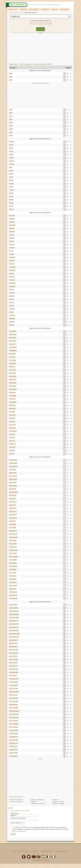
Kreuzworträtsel (34, 9)
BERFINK (13, 482)
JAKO (11, 171)
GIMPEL (12, 367)
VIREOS (12, 450)
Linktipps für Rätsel (37, 860)
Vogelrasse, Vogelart (58, 802)
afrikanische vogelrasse (16, 800)
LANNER (13, 396)
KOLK (11, 183)
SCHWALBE (14, 740)
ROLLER (12, 425)
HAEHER (13, 373)
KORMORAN (14, 711)
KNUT (11, 180)
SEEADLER (13, 743)
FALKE (12, 244)
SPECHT (12, 438)
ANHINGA (13, 466)
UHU (11, 135)
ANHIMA (13, 331)
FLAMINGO (14, 682)
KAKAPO (13, 380)
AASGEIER (13, 605)
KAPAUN (13, 383)
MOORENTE (14, 714)
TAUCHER (13, 586)
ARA (11, 110)
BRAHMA (13, 334)
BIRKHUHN (14, 650)
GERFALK (13, 502)
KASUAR (13, 386)
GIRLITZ (12, 505)
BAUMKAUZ (14, 637)
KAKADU (13, 376)
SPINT (12, 306)
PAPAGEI (13, 540)
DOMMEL (13, 351)
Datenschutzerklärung (19, 831)
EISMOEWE (14, 672)
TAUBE (12, 309)
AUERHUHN (14, 618)
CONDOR (13, 347)
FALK (11, 151)
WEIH (11, 209)
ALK (11, 77)
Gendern (47, 860)
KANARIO (13, 518)
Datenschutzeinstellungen (62, 851)
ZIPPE (11, 325)
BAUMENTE (14, 624)
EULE (11, 148)
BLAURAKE (14, 653)
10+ (51, 23)
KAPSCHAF (14, 698)
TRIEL (11, 312)
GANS (11, 158)
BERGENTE (14, 640)
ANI (11, 80)
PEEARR (12, 409)
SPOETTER (13, 750)
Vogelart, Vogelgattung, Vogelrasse (37, 800)
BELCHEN (13, 476)
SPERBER (13, 579)
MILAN (12, 280)
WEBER (12, 319)
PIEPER (12, 412)
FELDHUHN (14, 679)
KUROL (12, 264)
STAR (11, 206)
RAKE (11, 203)
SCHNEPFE (13, 737)
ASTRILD (13, 470)
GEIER (12, 254)
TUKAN (12, 315)
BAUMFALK (14, 627)
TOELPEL (13, 589)
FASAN (12, 248)
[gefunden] (67, 74)
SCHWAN (13, 431)
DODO (12, 142)
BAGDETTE (13, 621)
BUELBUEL (13, 663)
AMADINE (13, 463)
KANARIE (13, 515)
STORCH (13, 444)
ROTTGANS (14, 724)
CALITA (12, 344)
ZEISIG (12, 454)
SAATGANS (14, 730)
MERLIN (12, 405)
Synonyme (55, 9)
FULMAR (13, 360)
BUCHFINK (14, 659)
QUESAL (12, 415)
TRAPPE (12, 447)
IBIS (11, 167)
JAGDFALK (13, 695)
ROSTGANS (14, 721)
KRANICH (13, 531)
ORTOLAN (13, 537)
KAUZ (11, 174)
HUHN (12, 164)
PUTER (12, 293)
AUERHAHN (14, 614)
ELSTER (12, 357)
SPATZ (12, 302)
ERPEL (12, 241)
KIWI (11, 177)
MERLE (12, 277)
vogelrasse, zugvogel (59, 804)
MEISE (12, 273)
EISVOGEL (13, 676)
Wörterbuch (45, 9)
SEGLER (12, 434)
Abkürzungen (65, 9)
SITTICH (12, 576)
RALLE (12, 299)
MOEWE (12, 283)
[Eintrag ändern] (71, 74)
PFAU (11, 193)
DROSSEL (13, 495)
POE (11, 132)
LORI (11, 187)
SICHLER (13, 573)
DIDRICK (13, 489)
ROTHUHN (13, 557)
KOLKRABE (14, 708)
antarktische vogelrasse (16, 802)
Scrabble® (23, 9)
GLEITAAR (13, 685)
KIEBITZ (12, 521)
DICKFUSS (13, 666)
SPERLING (13, 746)
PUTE (11, 196)
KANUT (12, 261)
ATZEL (12, 235)
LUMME (12, 267)
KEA (11, 126)
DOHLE (12, 238)
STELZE (12, 441)
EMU (11, 123)
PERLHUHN (14, 717)
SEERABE (13, 569)
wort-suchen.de (26, 851)
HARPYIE (13, 511)
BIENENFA (13, 647)
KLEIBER (13, 524)
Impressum (36, 851)
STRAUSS (13, 582)
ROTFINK (13, 553)
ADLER (12, 215)
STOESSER (13, 756)
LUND (12, 190)
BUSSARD (13, 486)
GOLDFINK (14, 688)
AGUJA (12, 222)
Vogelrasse (56, 800)
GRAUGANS (14, 692)
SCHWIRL (13, 563)
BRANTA (13, 338)
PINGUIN (13, 547)
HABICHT (13, 508)
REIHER (12, 418)
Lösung (13, 68)
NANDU (12, 286)
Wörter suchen (13, 9)
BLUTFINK (13, 656)
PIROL (12, 290)
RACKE (12, 296)
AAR (11, 73)
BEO (11, 119)
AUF (11, 116)
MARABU (13, 402)
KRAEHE (12, 392)
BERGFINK (13, 643)
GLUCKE (12, 370)
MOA (11, 129)
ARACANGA (14, 611)
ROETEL (12, 421)
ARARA (12, 232)
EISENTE (13, 499)
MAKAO (12, 270)
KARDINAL (14, 705)
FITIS (11, 251)
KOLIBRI (13, 528)
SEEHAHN (13, 566)
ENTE (11, 145)
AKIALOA (13, 460)
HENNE (12, 257)
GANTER (13, 363)
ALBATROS (14, 608)
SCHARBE (13, 560)
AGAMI (12, 219)
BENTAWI (13, 479)
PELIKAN (13, 544)
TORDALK (13, 592)
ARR (11, 113)
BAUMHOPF (14, 630)
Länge (68, 68)
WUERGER (13, 598)
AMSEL (12, 228)
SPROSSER (13, 753)
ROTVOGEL (14, 727)
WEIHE (12, 322)
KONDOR (13, 389)
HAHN (12, 161)
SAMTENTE (14, 734)
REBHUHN (13, 550)
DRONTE (13, 354)
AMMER (12, 225)
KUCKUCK (13, 534)
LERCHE (12, 399)
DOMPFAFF (14, 669)
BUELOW (13, 341)
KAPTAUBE (14, 701)
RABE (11, 200)
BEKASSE (13, 473)
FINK (11, 154)
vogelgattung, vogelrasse (38, 803)
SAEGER (12, 428)
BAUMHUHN (14, 634)
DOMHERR (13, 492)
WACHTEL (13, 595)
